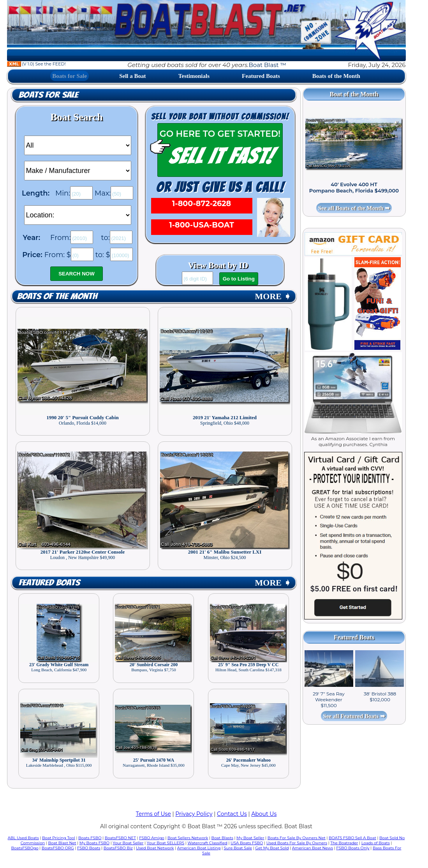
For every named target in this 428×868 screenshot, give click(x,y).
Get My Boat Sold (272, 848)
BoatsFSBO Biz (118, 848)
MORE (273, 296)
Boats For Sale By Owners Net (297, 838)
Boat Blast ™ (268, 65)
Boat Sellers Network (188, 838)
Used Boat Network (155, 848)
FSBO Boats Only (353, 848)
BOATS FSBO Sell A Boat (352, 838)
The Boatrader (344, 843)
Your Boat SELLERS (166, 843)
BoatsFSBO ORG (58, 848)
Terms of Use (153, 814)
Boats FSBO (90, 838)
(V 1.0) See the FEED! (36, 64)
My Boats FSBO (94, 843)
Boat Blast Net (62, 843)
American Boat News (313, 848)
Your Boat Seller (128, 843)
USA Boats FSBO (247, 843)
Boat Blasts (222, 838)
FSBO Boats (89, 848)
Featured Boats (261, 76)
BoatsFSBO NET (120, 838)
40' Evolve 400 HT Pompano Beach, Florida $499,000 (354, 187)
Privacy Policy (194, 814)
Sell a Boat (132, 76)
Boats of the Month (336, 76)
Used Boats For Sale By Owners (297, 843)
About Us (264, 814)
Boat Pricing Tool (59, 838)
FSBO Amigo (152, 838)
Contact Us (232, 814)
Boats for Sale (70, 76)
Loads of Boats (376, 843)
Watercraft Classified (207, 843)
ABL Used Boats (23, 838)
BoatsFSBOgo (25, 848)
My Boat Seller (250, 838)
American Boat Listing (199, 848)
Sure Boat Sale (238, 848)
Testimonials (194, 76)
